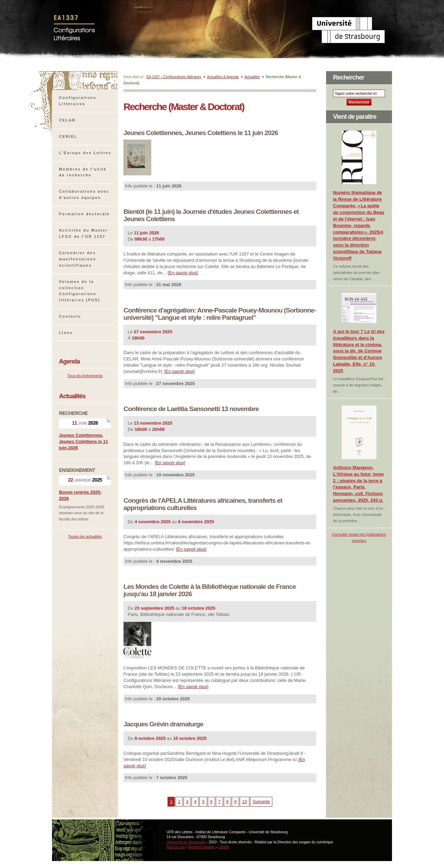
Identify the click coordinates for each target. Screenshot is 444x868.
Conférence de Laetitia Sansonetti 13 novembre (191, 409)
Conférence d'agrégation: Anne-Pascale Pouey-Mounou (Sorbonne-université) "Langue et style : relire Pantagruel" (220, 314)
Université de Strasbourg (186, 842)
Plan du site (176, 847)
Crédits (224, 847)
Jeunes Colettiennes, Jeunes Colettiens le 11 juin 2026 (84, 441)
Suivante (261, 802)
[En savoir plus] (183, 273)
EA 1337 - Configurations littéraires (174, 77)
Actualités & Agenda (223, 77)
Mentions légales (202, 847)
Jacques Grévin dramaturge (163, 724)
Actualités (252, 77)
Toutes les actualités (85, 536)
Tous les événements (85, 376)
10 (245, 802)
